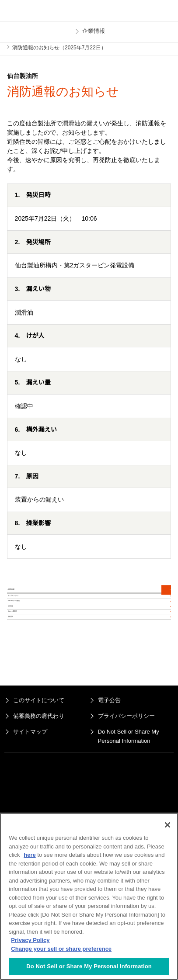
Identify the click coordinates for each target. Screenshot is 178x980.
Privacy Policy (30, 940)
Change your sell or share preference (61, 949)
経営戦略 (23, 680)
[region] (89, 896)
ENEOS (29, 11)
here (30, 855)
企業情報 (28, 601)
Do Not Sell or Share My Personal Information (89, 966)
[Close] (168, 825)
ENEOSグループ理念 (40, 654)
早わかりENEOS (33, 706)
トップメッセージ (35, 629)
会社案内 (23, 732)
